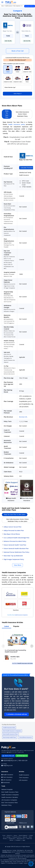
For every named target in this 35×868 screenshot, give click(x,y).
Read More (16, 610)
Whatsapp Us (22, 756)
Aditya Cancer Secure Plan (13, 527)
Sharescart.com (21, 839)
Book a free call (8, 756)
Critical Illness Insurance (25, 737)
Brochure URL (23, 417)
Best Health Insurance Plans (10, 734)
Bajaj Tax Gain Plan (7, 114)
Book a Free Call (18, 51)
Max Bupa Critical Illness (12, 534)
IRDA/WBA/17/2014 (7, 852)
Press (4, 835)
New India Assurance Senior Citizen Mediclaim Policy (22, 114)
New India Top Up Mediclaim (13, 556)
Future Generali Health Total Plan (15, 545)
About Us (9, 835)
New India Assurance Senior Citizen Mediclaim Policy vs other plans (17, 520)
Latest (7, 626)
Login (24, 840)
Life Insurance (23, 780)
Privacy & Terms (17, 837)
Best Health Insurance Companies (12, 731)
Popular (16, 626)
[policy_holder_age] (17, 87)
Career (15, 835)
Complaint (18, 840)
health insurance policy (17, 124)
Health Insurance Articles (25, 663)
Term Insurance (24, 778)
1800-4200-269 (23, 760)
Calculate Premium (27, 168)
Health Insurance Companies (21, 615)
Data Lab (25, 837)
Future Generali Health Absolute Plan (16, 548)
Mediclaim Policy (6, 805)
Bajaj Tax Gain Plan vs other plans (15, 514)
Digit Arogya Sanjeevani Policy (14, 559)
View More (18, 565)
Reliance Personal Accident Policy (15, 541)
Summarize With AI (30, 6)
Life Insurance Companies (9, 800)
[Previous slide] (3, 646)
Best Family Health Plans (10, 737)
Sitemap (8, 837)
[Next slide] (32, 646)
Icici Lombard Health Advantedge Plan (17, 538)
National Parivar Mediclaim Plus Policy (17, 552)
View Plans (17, 93)
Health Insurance (24, 775)
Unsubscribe (12, 839)
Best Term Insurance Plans (10, 803)
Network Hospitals (7, 789)
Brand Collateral (23, 835)
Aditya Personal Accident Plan (14, 530)
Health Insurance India (9, 728)
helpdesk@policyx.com (9, 760)
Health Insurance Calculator (10, 797)
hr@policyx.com (7, 765)
